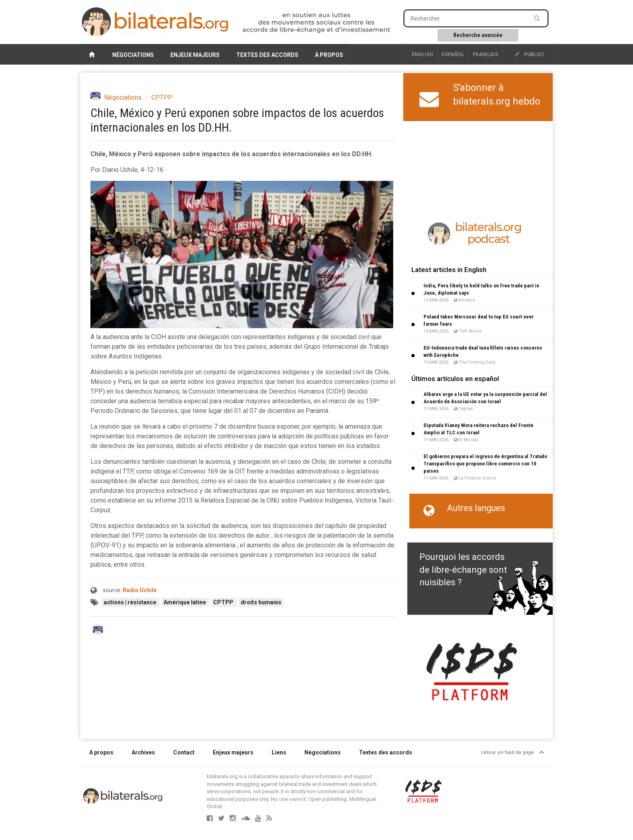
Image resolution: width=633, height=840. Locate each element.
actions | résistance (131, 602)
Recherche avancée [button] (478, 35)
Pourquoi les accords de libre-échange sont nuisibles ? (463, 570)
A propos (101, 752)
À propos (329, 55)
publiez (529, 54)
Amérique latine (185, 602)
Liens (279, 752)
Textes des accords (267, 55)
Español (453, 54)
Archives (143, 752)
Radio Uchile (140, 590)
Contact (184, 752)
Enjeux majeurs (195, 55)
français (485, 54)
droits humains (261, 602)
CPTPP (162, 97)
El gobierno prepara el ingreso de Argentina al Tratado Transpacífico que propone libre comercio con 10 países (485, 464)
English (422, 54)
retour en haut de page (513, 752)
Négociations (133, 55)
